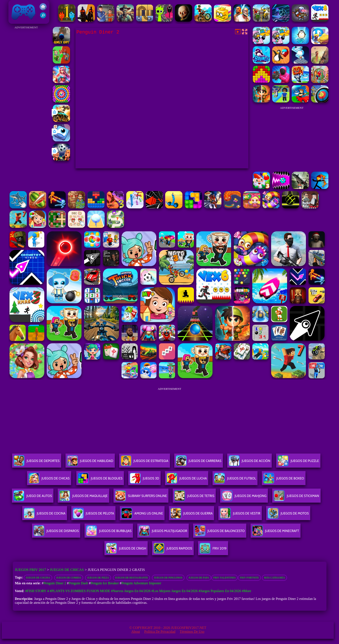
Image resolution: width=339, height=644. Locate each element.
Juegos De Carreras (199, 463)
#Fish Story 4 (37, 591)
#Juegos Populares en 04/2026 (220, 591)
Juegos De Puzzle (298, 463)
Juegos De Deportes (37, 463)
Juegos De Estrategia (145, 463)
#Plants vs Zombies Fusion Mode (80, 591)
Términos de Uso (192, 632)
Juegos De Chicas (49, 480)
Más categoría (274, 578)
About (136, 632)
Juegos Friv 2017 (24, 12)
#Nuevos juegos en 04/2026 (131, 591)
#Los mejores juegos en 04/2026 (174, 591)
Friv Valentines (225, 578)
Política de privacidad (160, 632)
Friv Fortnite (249, 578)
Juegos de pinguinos (168, 578)
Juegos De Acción (249, 463)
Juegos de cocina (38, 578)
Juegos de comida (69, 578)
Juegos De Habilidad (90, 463)
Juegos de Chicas (67, 570)
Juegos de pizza (98, 578)
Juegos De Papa (199, 578)
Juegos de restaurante (131, 578)
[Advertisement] (26, 95)
